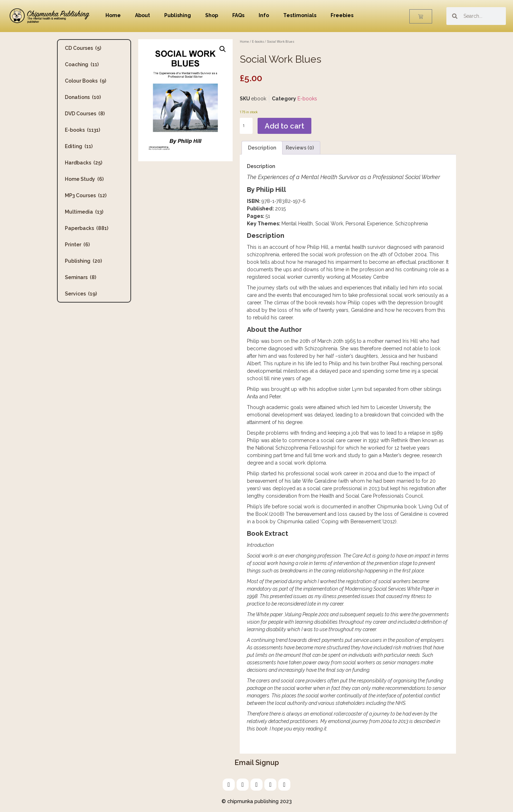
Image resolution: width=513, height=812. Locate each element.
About (142, 15)
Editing (79, 146)
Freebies (342, 15)
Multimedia (84, 212)
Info (264, 15)
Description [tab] (262, 148)
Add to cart (284, 126)
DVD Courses (85, 114)
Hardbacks (84, 163)
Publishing (178, 15)
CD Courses (83, 48)
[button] (223, 49)
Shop (212, 15)
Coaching (82, 64)
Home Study (84, 179)
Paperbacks (87, 228)
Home (113, 15)
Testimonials (300, 15)
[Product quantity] (246, 126)
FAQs (238, 15)
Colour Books (85, 81)
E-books (82, 130)
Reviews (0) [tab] (300, 148)
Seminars (81, 277)
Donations (83, 97)
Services (81, 294)
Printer (77, 245)
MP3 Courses (86, 195)
